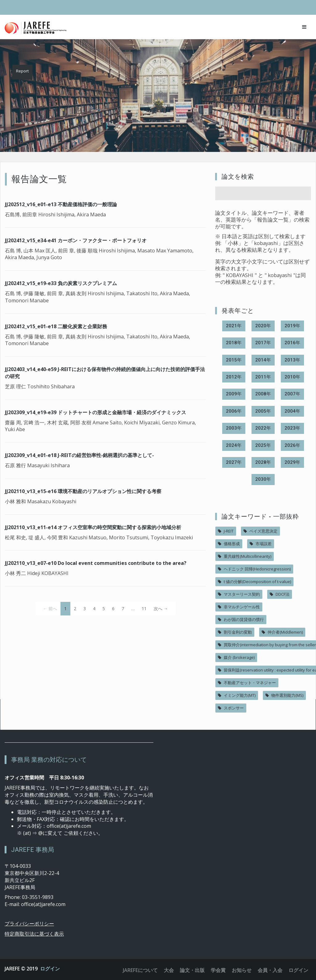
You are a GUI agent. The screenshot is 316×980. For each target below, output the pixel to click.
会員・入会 (270, 970)
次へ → (161, 608)
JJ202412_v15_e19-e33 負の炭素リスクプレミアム (61, 283)
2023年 (292, 428)
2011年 (263, 377)
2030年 (263, 479)
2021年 (234, 326)
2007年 (292, 394)
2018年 (234, 343)
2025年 (263, 445)
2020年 (263, 326)
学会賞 (218, 970)
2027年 (234, 462)
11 (144, 608)
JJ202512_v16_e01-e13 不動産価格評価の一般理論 (61, 204)
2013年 (292, 360)
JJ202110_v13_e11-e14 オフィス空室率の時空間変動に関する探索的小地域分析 (93, 527)
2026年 (292, 445)
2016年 (292, 343)
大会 (169, 970)
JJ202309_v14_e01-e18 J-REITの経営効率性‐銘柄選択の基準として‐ (79, 455)
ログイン (50, 969)
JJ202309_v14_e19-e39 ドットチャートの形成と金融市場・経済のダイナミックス (96, 412)
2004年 (292, 411)
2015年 (234, 360)
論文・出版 (192, 970)
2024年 (234, 445)
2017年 (263, 343)
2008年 (263, 394)
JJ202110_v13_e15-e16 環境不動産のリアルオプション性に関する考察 (83, 491)
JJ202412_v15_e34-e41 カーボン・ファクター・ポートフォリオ (76, 240)
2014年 (263, 360)
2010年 (292, 377)
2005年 (263, 411)
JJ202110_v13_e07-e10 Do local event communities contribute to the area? (96, 563)
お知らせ (242, 970)
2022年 (263, 428)
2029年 (292, 462)
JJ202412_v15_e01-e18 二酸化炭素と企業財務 (56, 326)
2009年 (234, 394)
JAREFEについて (140, 970)
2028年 (263, 462)
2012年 (234, 377)
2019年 (292, 326)
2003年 (234, 428)
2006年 (234, 411)
